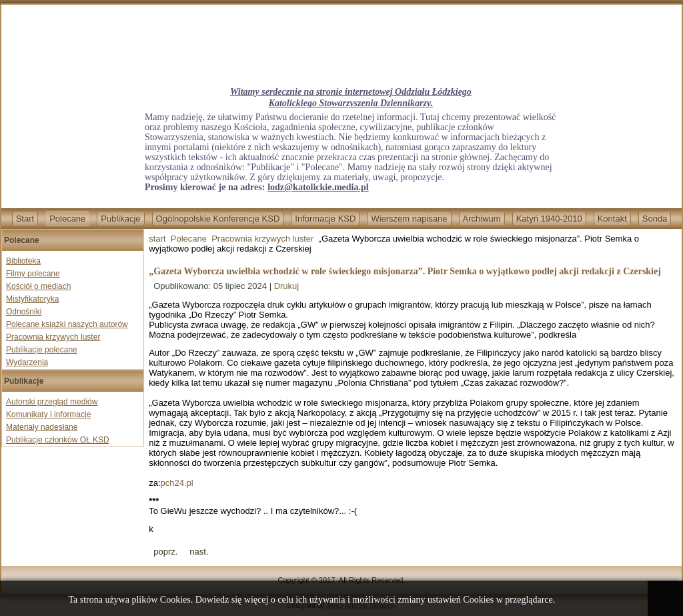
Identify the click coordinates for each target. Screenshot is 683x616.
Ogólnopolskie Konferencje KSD (218, 219)
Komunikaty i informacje (48, 414)
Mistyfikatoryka (32, 299)
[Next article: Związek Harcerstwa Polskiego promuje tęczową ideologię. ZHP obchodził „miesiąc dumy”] (199, 552)
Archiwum (482, 219)
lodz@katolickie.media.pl (318, 187)
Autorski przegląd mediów (52, 402)
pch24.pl (177, 483)
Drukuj (287, 286)
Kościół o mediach (38, 286)
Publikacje (120, 219)
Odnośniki (24, 312)
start (157, 239)
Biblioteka (23, 261)
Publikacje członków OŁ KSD (58, 440)
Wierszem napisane (409, 219)
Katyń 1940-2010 (549, 219)
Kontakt (612, 219)
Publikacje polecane (42, 350)
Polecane (67, 219)
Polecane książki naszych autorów (67, 324)
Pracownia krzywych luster (53, 337)
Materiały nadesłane (42, 427)
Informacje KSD (325, 219)
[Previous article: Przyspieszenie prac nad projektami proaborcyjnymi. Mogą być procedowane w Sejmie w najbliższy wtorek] (165, 552)
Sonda (655, 219)
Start (25, 219)
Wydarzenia (27, 362)
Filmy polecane (33, 274)
